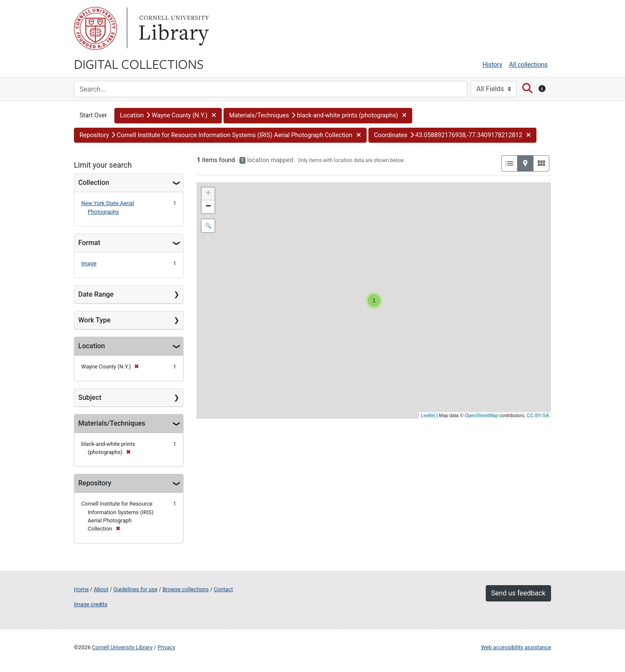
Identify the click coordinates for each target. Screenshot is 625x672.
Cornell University (95, 28)
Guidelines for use (135, 589)
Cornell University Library (122, 647)
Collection (94, 183)
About (101, 589)
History (493, 65)
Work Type (94, 320)
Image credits (91, 604)
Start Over (93, 115)
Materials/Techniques (112, 423)
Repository (95, 483)
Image (89, 263)
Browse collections (186, 589)
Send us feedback (518, 593)
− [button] (208, 207)
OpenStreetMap (481, 415)
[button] (168, 116)
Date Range (96, 294)
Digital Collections (139, 64)
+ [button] (208, 194)
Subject (90, 397)
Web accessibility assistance (516, 647)
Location (92, 346)
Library (173, 28)
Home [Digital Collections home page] (81, 589)
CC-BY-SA (538, 415)
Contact (223, 589)
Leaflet (428, 415)
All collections (528, 65)
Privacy (166, 647)
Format (89, 243)
